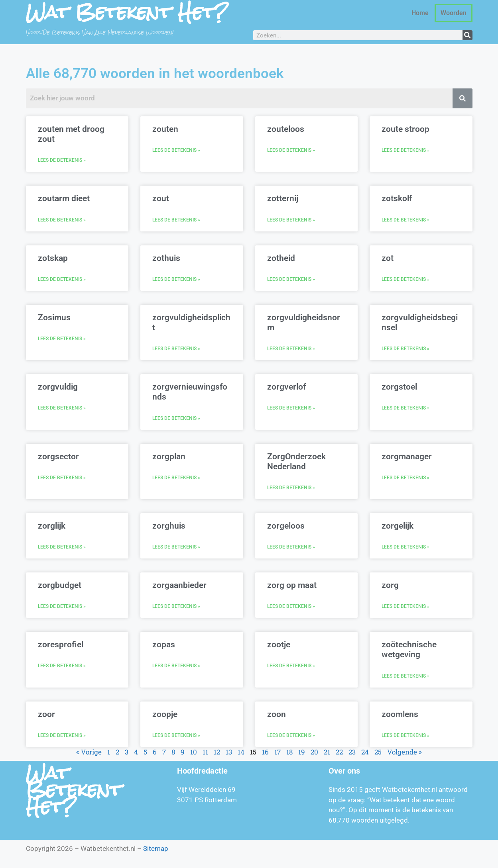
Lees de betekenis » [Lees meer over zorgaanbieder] (176, 606)
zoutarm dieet (64, 198)
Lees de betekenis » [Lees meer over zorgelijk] (405, 547)
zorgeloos (286, 526)
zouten (165, 129)
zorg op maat (292, 585)
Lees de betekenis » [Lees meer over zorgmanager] (405, 478)
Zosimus (54, 317)
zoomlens (400, 714)
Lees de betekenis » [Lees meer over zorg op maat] (291, 606)
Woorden (454, 13)
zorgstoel (399, 387)
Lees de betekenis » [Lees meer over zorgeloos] (291, 547)
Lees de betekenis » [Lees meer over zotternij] (291, 220)
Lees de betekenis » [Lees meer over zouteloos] (291, 150)
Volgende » (405, 752)
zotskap (53, 258)
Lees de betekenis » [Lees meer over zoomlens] (405, 735)
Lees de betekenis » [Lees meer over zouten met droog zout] (62, 160)
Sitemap (156, 848)
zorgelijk (398, 526)
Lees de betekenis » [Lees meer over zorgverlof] (291, 408)
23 (352, 752)
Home (420, 13)
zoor (46, 714)
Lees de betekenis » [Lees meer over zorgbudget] (62, 606)
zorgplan (169, 457)
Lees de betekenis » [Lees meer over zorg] (405, 606)
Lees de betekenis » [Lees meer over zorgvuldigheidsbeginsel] (405, 349)
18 (289, 752)
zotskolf (397, 198)
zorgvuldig (58, 387)
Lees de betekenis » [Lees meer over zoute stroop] (405, 150)
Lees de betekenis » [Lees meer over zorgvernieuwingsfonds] (176, 418)
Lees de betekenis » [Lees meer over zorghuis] (176, 547)
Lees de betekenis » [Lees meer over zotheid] (291, 279)
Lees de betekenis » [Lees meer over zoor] (62, 735)
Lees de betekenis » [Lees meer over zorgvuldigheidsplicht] (176, 349)
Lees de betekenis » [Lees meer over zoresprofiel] (62, 666)
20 (314, 752)
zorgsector (58, 457)
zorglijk (52, 526)
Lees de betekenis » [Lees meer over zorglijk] (62, 547)
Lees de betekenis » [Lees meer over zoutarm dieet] (62, 220)
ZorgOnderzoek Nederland (296, 461)
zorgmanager (407, 457)
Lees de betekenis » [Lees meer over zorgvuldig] (62, 408)
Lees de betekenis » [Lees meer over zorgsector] (62, 478)
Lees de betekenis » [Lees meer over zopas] (176, 666)
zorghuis (169, 526)
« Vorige (89, 752)
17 (278, 752)
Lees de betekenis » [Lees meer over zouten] (176, 150)
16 (265, 752)
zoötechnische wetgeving (409, 650)
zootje (279, 645)
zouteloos (286, 129)
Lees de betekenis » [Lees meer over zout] (176, 220)
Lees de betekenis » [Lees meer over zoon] (291, 735)
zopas (164, 645)
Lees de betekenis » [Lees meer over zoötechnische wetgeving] (405, 676)
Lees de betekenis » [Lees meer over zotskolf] (405, 220)
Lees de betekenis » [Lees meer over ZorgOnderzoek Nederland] (291, 488)
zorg (390, 585)
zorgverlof (286, 387)
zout (161, 198)
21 (327, 752)
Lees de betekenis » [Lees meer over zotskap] (62, 279)
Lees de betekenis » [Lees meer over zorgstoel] (405, 408)
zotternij (283, 198)
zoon (277, 714)
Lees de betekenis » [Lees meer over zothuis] (176, 279)
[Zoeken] (467, 35)
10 (194, 752)
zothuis (166, 258)
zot (388, 258)
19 (302, 752)
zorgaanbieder (179, 585)
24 (365, 752)
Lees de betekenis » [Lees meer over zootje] (291, 666)
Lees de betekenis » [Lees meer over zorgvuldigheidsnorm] (291, 349)
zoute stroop (405, 129)
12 (217, 752)
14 (241, 752)
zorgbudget (60, 585)
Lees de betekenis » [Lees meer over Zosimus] (62, 339)
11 (205, 752)
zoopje (165, 714)
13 (229, 752)
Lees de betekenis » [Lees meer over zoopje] (176, 735)
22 (339, 752)
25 (378, 752)
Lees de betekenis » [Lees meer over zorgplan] (176, 478)
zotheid (281, 258)
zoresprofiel (61, 645)
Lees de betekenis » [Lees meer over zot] (405, 279)
